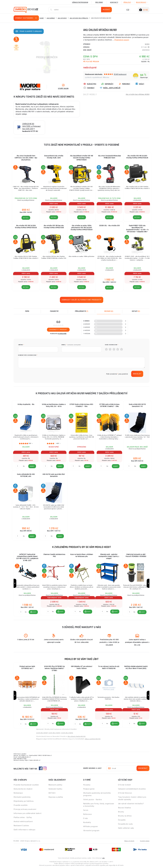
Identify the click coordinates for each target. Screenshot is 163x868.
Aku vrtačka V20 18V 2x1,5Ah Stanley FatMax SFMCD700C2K (137, 157)
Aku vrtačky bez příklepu (79, 18)
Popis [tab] (27, 311)
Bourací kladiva (124, 808)
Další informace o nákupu (24, 830)
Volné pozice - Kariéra (92, 799)
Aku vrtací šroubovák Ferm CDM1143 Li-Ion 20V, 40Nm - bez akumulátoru (26, 158)
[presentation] (35, 374)
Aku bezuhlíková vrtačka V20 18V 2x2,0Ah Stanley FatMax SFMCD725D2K (82, 158)
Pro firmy (99, 2)
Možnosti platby (55, 785)
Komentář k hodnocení (28, 355)
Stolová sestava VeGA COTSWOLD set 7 (27, 667)
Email (71, 345)
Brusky (121, 812)
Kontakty (114, 2)
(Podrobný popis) (122, 40)
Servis (86, 810)
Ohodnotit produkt (58, 330)
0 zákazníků (62, 334)
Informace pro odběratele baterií (27, 813)
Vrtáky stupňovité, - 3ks (26, 404)
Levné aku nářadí (42, 733)
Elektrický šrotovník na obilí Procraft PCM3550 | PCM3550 (136, 555)
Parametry (54, 311)
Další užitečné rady (126, 828)
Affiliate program (90, 826)
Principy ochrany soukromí (25, 809)
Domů (42, 18)
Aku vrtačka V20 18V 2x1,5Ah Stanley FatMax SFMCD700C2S (26, 227)
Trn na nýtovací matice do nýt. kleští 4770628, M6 (109, 667)
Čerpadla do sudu (125, 824)
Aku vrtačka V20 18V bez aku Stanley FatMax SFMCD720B (54, 227)
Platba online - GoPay (23, 817)
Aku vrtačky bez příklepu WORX (138, 94)
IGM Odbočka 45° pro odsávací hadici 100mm (82, 667)
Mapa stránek (129, 841)
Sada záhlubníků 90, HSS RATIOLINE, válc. (26, 475)
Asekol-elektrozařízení (23, 821)
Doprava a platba (56, 797)
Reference (87, 814)
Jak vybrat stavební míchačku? (131, 804)
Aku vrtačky (62, 18)
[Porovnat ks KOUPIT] (21, 612)
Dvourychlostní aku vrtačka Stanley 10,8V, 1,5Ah (54, 157)
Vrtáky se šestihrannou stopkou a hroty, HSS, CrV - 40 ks (54, 405)
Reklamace (18, 793)
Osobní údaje (145, 841)
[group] (27, 583)
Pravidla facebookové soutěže (26, 785)
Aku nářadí (51, 18)
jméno (21, 345)
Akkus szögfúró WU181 (93, 739)
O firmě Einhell (124, 785)
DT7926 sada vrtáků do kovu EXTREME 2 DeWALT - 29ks (109, 405)
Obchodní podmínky (22, 797)
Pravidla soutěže (21, 805)
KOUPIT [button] (34, 612)
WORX (147, 44)
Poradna (87, 785)
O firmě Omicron (125, 793)
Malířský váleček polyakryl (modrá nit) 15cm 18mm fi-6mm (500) (136, 667)
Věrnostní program (80, 2)
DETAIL (26, 218)
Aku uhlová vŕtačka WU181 (77, 736)
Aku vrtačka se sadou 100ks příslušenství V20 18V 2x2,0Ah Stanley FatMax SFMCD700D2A (82, 228)
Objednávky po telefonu (24, 801)
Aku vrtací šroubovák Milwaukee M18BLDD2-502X (109, 157)
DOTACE (52, 793)
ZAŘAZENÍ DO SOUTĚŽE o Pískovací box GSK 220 (31, 126)
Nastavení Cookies (21, 826)
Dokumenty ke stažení (23, 789)
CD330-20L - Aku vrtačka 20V (109, 226)
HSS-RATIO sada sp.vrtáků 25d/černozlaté (54, 475)
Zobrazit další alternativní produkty (82, 300)
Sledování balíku (55, 789)
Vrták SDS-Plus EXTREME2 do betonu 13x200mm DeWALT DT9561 (54, 668)
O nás (86, 818)
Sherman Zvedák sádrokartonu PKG (54, 555)
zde (103, 858)
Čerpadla (122, 820)
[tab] (109, 311)
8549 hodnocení (120, 74)
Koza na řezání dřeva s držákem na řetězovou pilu (82, 555)
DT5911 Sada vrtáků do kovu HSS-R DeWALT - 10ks (82, 405)
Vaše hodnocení (112, 345)
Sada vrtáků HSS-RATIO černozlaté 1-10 (137, 405)
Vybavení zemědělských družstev (132, 789)
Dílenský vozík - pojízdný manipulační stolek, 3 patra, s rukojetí (109, 556)
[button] (33, 612)
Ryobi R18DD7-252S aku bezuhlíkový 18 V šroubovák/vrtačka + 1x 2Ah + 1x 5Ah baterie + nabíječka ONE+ (137, 229)
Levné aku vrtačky (54, 733)
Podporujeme (89, 789)
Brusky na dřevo (125, 816)
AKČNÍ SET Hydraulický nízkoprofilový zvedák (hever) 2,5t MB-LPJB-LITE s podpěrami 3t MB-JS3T (27, 557)
